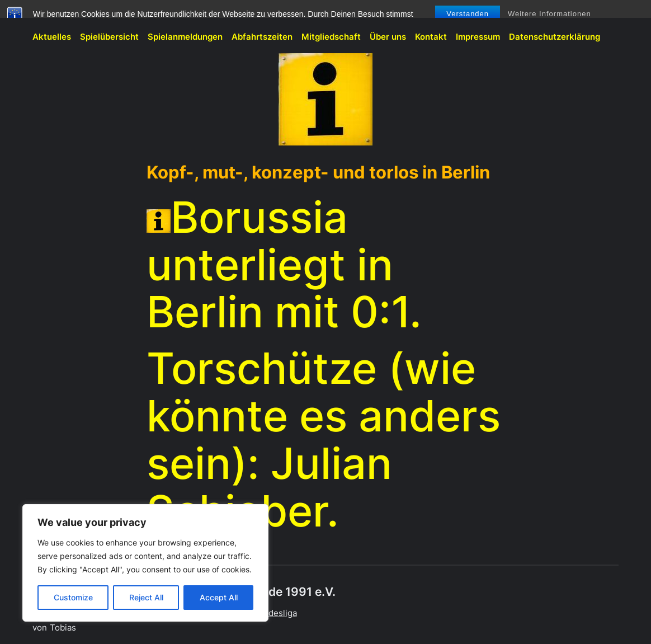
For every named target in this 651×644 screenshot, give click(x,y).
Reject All (146, 597)
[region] (145, 563)
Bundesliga (275, 613)
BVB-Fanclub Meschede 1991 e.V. (101, 15)
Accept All (219, 597)
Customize (73, 597)
